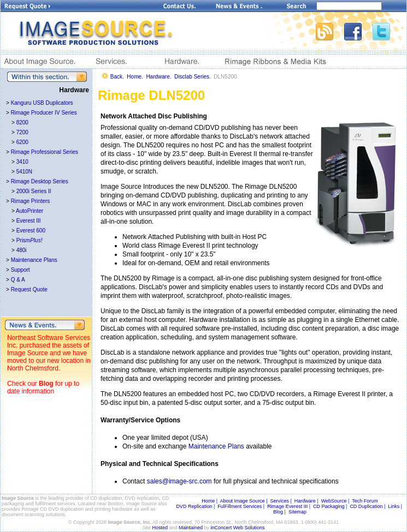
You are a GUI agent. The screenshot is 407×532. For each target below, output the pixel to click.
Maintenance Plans (34, 260)
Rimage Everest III (287, 506)
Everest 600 (31, 231)
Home (208, 501)
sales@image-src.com (179, 481)
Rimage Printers (31, 201)
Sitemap (297, 512)
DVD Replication (194, 506)
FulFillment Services (240, 506)
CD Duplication (366, 506)
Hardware (305, 501)
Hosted (160, 528)
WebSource (334, 501)
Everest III (29, 221)
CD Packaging (329, 506)
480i (22, 250)
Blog (46, 384)
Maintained (191, 528)
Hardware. (158, 77)
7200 (22, 132)
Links (394, 506)
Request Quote (29, 289)
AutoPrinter (30, 211)
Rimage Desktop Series (40, 181)
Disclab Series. (193, 77)
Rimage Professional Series (45, 152)
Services (279, 501)
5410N (24, 172)
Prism (30, 240)
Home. (135, 77)
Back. (117, 77)
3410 (22, 162)
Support (20, 270)
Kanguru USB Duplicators (42, 103)
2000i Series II (34, 191)
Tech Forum (365, 501)
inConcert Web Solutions (238, 528)
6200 (22, 142)
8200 (22, 122)
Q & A (18, 280)
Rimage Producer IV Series (44, 113)
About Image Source (243, 501)
